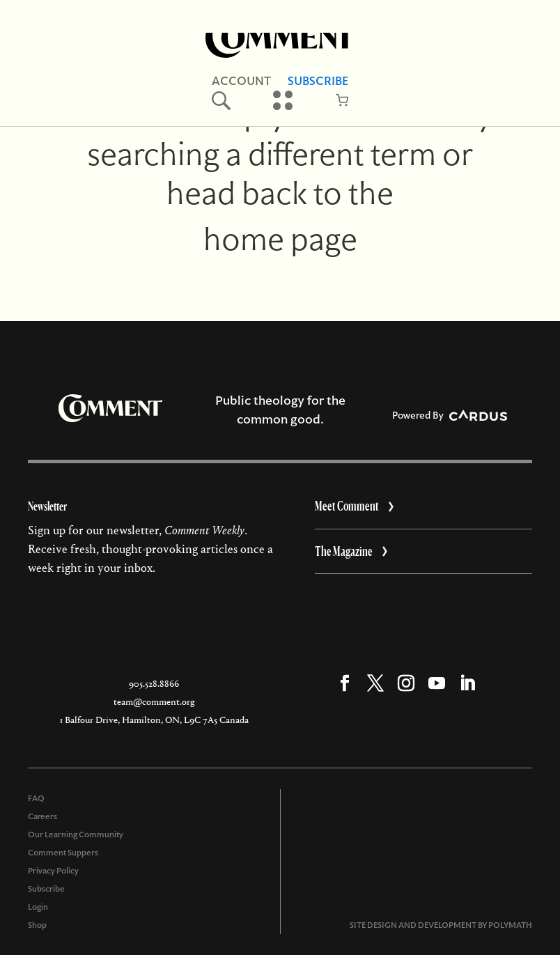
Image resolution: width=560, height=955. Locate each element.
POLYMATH (510, 925)
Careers (42, 816)
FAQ (36, 798)
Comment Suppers (63, 853)
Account (241, 81)
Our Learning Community (76, 834)
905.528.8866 (154, 684)
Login (38, 907)
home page (280, 239)
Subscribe (318, 81)
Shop (37, 925)
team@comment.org (154, 702)
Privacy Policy (53, 871)
